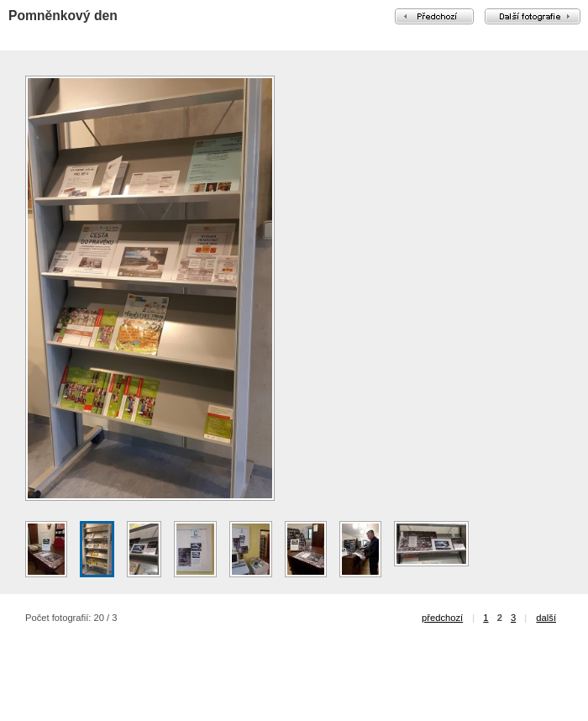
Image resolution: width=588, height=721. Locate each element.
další (546, 618)
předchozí (442, 618)
